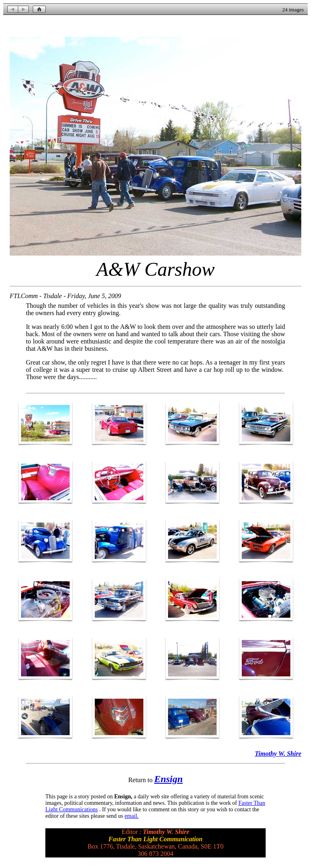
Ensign (169, 779)
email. (132, 816)
